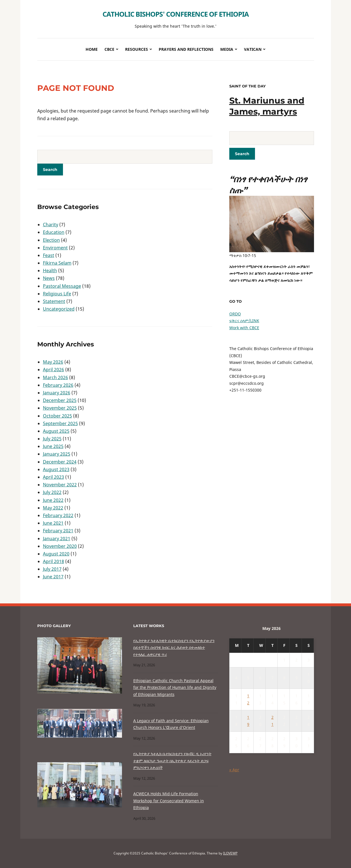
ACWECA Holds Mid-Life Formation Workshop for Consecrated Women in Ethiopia (169, 801)
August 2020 (56, 554)
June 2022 (53, 500)
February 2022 (58, 515)
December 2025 (60, 400)
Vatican (253, 49)
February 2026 (58, 385)
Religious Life (57, 294)
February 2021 (58, 531)
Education (54, 232)
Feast (49, 255)
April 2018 (54, 561)
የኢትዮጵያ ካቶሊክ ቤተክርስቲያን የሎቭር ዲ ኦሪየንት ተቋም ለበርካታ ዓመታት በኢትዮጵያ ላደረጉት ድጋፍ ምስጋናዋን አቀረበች (172, 761)
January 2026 (57, 393)
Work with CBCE (244, 328)
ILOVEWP (230, 853)
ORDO (235, 314)
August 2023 (56, 469)
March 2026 (55, 377)
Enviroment (55, 248)
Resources (137, 49)
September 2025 (60, 423)
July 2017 (52, 569)
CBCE (109, 49)
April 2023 (54, 477)
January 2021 (57, 539)
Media (227, 49)
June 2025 (53, 446)
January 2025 (57, 454)
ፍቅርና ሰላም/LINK (244, 321)
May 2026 (53, 362)
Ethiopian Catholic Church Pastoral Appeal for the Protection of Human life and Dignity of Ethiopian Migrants (175, 687)
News (49, 278)
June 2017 (53, 577)
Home (92, 49)
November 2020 (60, 546)
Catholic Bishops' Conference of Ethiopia (176, 14)
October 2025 (57, 416)
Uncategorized (59, 309)
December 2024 (60, 462)
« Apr (234, 770)
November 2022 (60, 485)
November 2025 (60, 408)
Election (51, 240)
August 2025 (56, 431)
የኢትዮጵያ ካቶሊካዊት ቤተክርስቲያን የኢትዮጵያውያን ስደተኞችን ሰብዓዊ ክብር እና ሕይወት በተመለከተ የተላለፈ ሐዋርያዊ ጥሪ (174, 647)
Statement (54, 301)
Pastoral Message (62, 286)
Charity (51, 225)
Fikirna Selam (57, 263)
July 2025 (52, 439)
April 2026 (54, 370)
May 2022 (53, 508)
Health (50, 271)
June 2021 (53, 523)
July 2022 (52, 492)
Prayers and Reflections (186, 49)
